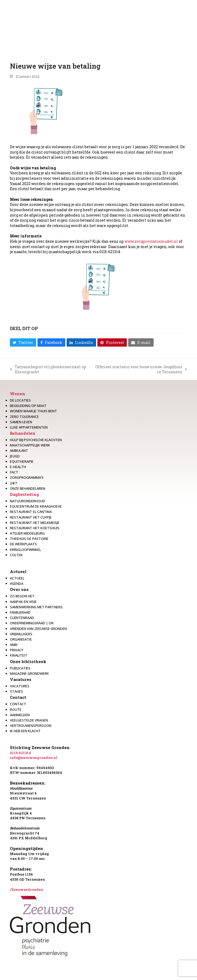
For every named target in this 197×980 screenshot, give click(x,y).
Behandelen (23, 433)
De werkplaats (23, 544)
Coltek (16, 555)
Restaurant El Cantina (31, 512)
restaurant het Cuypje (31, 517)
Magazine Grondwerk (29, 673)
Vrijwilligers (21, 634)
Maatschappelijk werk (30, 445)
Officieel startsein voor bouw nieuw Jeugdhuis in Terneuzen (141, 369)
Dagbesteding (24, 494)
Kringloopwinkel (25, 550)
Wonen (18, 394)
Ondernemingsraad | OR (32, 623)
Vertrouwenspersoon (31, 726)
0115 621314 (20, 753)
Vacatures (21, 679)
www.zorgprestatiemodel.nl (151, 241)
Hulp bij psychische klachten (36, 440)
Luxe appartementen (29, 427)
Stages (16, 691)
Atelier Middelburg (27, 533)
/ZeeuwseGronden (27, 889)
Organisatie (21, 639)
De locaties (20, 400)
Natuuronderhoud (28, 501)
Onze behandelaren (28, 488)
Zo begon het (22, 596)
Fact (14, 472)
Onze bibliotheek (28, 661)
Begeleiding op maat (28, 406)
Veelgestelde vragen (29, 720)
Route (16, 709)
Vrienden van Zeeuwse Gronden (38, 629)
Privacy (17, 650)
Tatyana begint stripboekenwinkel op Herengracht (48, 369)
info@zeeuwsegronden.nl (34, 758)
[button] (23, 342)
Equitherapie (22, 461)
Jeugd (15, 456)
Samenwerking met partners (36, 607)
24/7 (13, 483)
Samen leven (21, 422)
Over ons (19, 589)
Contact (18, 697)
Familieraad (20, 612)
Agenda (17, 583)
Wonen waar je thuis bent (33, 411)
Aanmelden (20, 715)
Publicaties (20, 668)
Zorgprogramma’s (27, 477)
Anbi (14, 645)
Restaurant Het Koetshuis (35, 528)
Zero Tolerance (24, 417)
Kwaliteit (19, 655)
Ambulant (19, 450)
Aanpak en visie (23, 602)
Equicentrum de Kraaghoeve (36, 506)
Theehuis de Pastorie (29, 539)
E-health (18, 467)
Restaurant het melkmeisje (35, 523)
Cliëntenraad (22, 618)
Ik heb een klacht (25, 731)
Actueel (18, 571)
